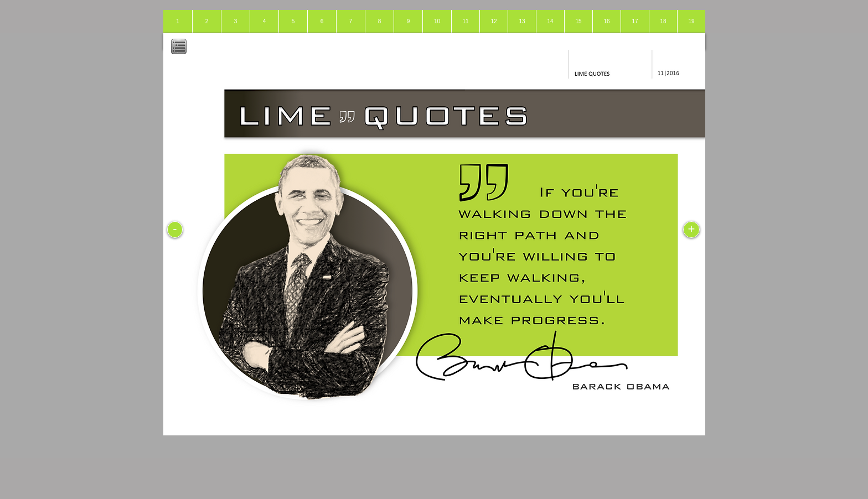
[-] (175, 230)
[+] (691, 230)
